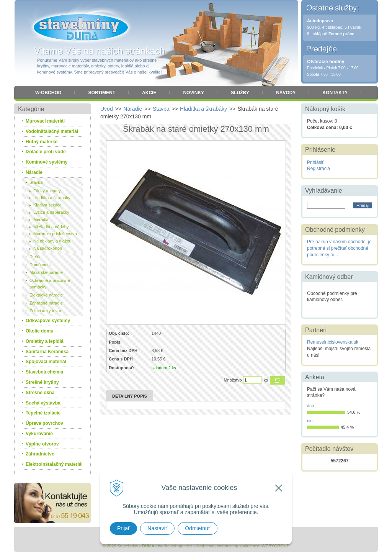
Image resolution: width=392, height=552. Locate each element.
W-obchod (48, 93)
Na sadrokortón (48, 248)
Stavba (36, 182)
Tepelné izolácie (43, 413)
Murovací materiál (45, 121)
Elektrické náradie (46, 295)
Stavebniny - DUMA (81, 28)
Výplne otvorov (42, 444)
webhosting (228, 546)
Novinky (194, 93)
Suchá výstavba (43, 403)
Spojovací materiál (46, 362)
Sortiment (102, 93)
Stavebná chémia (44, 372)
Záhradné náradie (46, 303)
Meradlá (41, 219)
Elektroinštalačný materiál (54, 464)
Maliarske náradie (46, 272)
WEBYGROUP (275, 546)
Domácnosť (40, 265)
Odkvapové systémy (48, 321)
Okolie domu (40, 331)
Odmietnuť (198, 528)
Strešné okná (40, 393)
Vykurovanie (39, 434)
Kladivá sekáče (47, 205)
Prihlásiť (315, 162)
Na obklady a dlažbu (52, 241)
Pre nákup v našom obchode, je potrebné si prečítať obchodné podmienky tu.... (339, 248)
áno (310, 406)
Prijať (123, 528)
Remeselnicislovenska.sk (333, 342)
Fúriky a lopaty (47, 191)
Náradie (34, 172)
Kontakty (335, 93)
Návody (286, 93)
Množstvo (233, 380)
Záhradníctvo (40, 454)
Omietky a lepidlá (45, 341)
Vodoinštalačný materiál (52, 131)
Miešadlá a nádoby (51, 227)
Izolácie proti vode (46, 152)
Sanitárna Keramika (47, 352)
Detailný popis (130, 396)
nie (310, 421)
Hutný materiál (42, 142)
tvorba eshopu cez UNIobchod (186, 546)
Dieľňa (36, 257)
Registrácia (318, 169)
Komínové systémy (47, 162)
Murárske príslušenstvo (55, 234)
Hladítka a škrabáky (52, 198)
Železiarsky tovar (45, 311)
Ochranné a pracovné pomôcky (50, 284)
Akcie (149, 93)
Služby (240, 93)
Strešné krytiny (42, 382)
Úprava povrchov (44, 423)
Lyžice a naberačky (51, 212)
